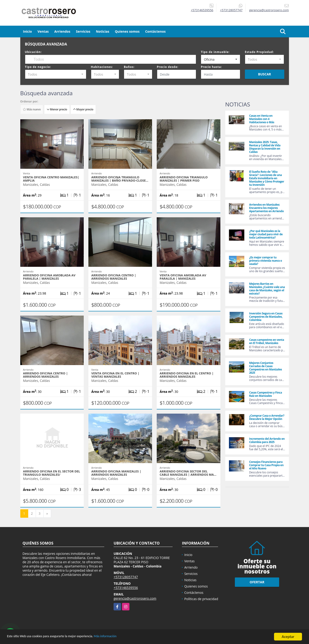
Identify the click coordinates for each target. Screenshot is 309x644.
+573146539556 (202, 10)
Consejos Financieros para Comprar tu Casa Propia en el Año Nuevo (266, 465)
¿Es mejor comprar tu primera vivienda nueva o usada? (266, 261)
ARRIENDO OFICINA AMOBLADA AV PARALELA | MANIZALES (49, 277)
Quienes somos (127, 31)
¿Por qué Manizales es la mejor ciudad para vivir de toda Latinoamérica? (266, 234)
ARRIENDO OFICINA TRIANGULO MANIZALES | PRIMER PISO (184, 179)
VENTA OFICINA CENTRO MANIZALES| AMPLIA (51, 179)
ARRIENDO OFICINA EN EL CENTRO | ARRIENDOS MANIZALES (186, 375)
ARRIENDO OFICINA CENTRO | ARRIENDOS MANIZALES (114, 277)
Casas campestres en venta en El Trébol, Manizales (267, 341)
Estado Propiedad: (259, 52)
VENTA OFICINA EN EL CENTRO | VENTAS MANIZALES (115, 375)
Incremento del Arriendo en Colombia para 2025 (267, 440)
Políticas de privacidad (201, 599)
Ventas (43, 31)
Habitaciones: (102, 67)
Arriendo (191, 567)
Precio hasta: (211, 67)
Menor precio (57, 109)
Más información (124, 637)
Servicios (83, 31)
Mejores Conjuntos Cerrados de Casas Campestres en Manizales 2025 (266, 368)
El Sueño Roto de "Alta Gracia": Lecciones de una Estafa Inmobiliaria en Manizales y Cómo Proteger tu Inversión (267, 178)
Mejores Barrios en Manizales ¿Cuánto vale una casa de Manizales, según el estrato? (267, 289)
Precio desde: (168, 67)
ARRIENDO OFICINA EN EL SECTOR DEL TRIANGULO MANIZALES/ (52, 473)
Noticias (102, 31)
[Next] (47, 514)
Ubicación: (33, 52)
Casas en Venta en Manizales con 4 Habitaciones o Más (262, 119)
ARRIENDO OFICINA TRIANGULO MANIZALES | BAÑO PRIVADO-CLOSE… (120, 179)
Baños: (129, 67)
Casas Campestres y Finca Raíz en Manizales (266, 394)
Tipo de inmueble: (215, 52)
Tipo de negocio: (38, 67)
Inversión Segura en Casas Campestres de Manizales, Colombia (266, 317)
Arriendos (62, 31)
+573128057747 (231, 10)
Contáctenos (155, 31)
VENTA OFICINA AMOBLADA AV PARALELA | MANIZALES (183, 277)
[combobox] (220, 59)
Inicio (28, 31)
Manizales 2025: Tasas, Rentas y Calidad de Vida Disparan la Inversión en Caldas (265, 147)
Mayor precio (83, 109)
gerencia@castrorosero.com (135, 598)
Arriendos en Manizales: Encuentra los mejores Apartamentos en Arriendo (266, 208)
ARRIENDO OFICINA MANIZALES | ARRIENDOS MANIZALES (116, 473)
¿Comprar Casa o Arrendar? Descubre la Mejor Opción (267, 417)
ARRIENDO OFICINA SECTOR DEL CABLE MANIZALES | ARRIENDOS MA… (188, 473)
